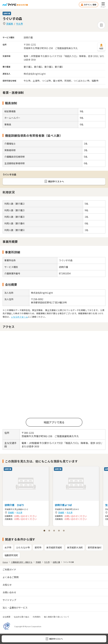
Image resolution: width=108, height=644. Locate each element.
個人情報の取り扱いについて (57, 617)
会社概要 (6, 617)
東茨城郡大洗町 (75, 547)
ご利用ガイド (9, 569)
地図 (101, 47)
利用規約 (37, 617)
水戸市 (8, 547)
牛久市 (19, 24)
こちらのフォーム (19, 317)
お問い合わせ (9, 592)
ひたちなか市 (23, 547)
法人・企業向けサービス (15, 608)
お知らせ (7, 585)
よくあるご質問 (11, 577)
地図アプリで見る (54, 422)
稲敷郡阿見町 (11, 555)
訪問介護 (56, 562)
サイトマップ (9, 600)
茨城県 (10, 24)
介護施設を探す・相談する (22, 562)
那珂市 (38, 547)
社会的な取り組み (22, 617)
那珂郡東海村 (95, 547)
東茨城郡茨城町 (54, 547)
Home (5, 562)
